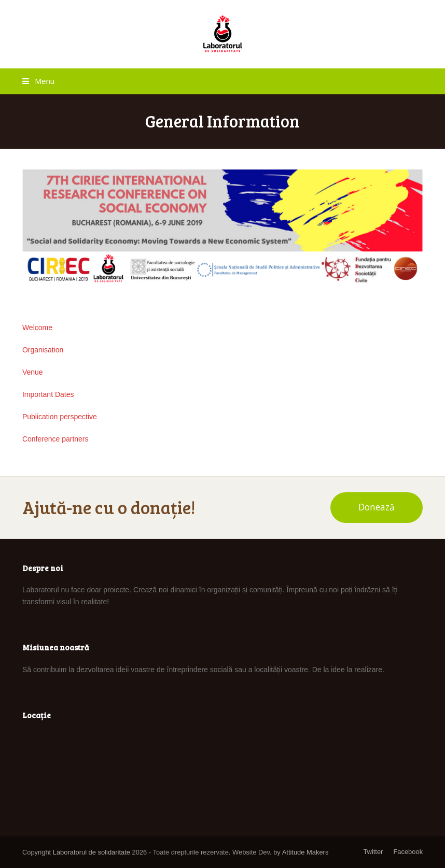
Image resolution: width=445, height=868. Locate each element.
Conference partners (55, 439)
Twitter (373, 852)
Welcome (37, 328)
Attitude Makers (305, 852)
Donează (377, 507)
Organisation (43, 350)
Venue (33, 372)
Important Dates (48, 394)
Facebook (408, 852)
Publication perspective (60, 417)
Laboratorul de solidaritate (92, 852)
